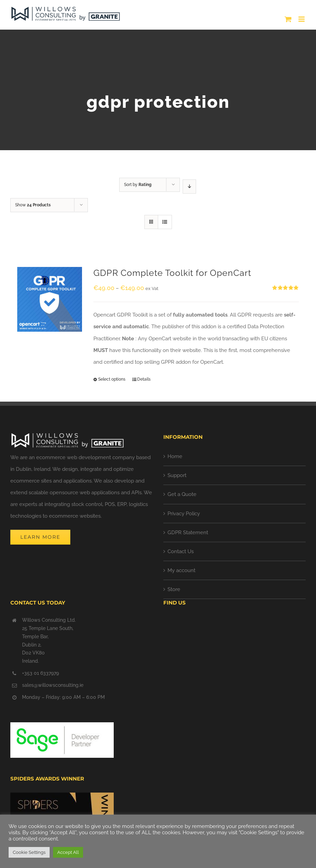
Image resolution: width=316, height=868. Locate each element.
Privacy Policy (184, 514)
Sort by (138, 185)
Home (175, 456)
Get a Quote (182, 494)
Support (177, 475)
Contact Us (181, 551)
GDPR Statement (188, 533)
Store (174, 589)
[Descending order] (189, 187)
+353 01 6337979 (40, 673)
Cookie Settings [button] (29, 852)
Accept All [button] (68, 852)
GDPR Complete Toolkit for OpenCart (172, 273)
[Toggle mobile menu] (302, 19)
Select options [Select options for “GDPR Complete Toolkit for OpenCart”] (112, 379)
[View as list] (165, 222)
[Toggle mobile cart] (288, 19)
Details (144, 379)
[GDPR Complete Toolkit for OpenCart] (50, 299)
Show (33, 205)
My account (181, 570)
